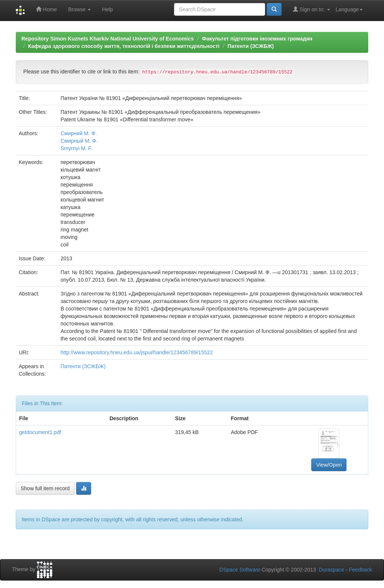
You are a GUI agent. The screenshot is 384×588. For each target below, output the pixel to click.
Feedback (361, 570)
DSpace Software (240, 570)
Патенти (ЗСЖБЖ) (251, 46)
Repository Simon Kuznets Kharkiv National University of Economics (108, 39)
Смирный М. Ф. (79, 141)
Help (107, 9)
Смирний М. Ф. (79, 133)
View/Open (329, 465)
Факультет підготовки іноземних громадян (257, 39)
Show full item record (45, 488)
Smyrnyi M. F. (76, 148)
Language (349, 9)
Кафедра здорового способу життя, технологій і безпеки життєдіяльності (124, 46)
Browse (80, 9)
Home (46, 9)
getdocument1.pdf (40, 432)
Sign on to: (311, 9)
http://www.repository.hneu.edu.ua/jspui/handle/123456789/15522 (136, 352)
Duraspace (331, 570)
